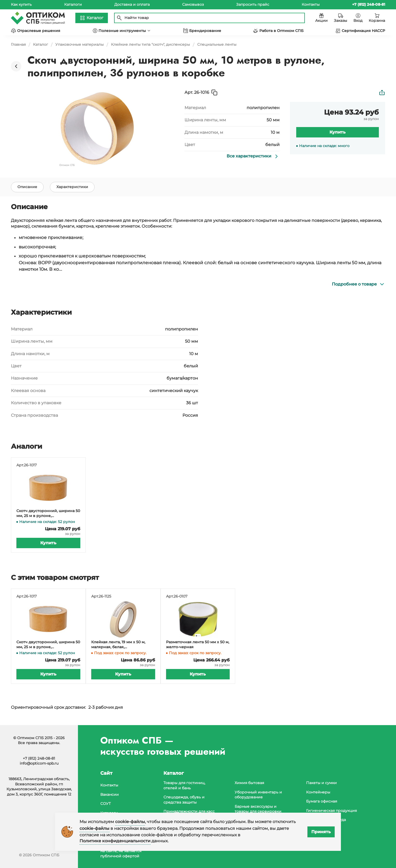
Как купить (21, 4)
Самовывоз (193, 4)
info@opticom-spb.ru (39, 763)
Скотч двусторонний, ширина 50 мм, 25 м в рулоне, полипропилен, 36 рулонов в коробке (48, 513)
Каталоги (73, 4)
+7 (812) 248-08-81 (39, 758)
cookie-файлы (130, 822)
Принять (321, 832)
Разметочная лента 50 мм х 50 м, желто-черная (198, 645)
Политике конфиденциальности (115, 841)
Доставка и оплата (132, 4)
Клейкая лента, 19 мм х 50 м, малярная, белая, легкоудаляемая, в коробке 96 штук (121, 645)
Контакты (311, 4)
